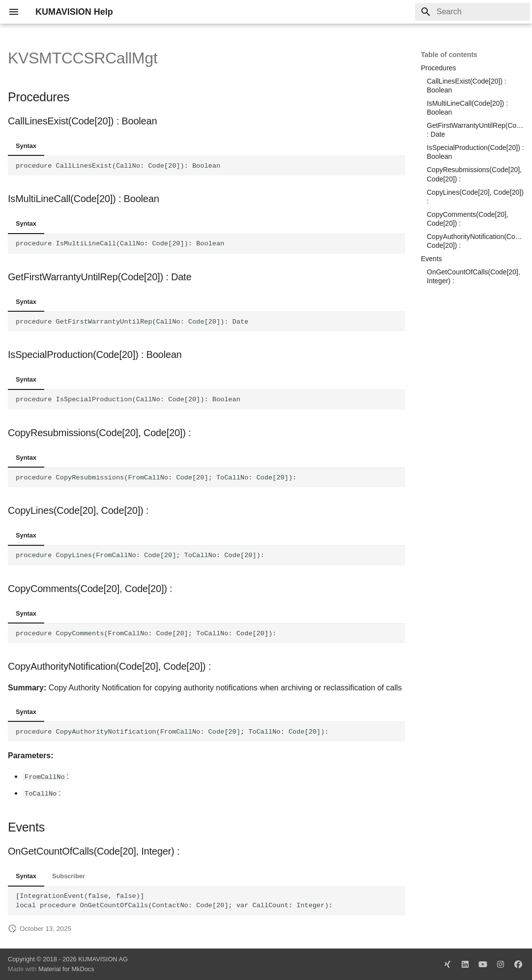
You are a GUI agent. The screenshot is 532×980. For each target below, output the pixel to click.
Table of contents (449, 55)
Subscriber (69, 876)
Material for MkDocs (66, 969)
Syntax (26, 146)
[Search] (473, 12)
